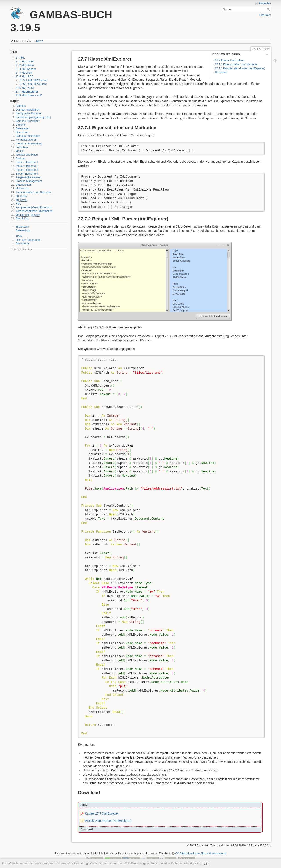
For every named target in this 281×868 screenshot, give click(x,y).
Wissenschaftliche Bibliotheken (34, 211)
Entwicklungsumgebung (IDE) (33, 117)
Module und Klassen (28, 215)
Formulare (22, 147)
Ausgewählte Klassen (28, 177)
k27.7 (40, 41)
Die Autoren (23, 244)
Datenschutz (23, 230)
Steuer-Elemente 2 (27, 166)
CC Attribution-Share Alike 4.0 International (201, 854)
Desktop (21, 159)
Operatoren (22, 132)
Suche (269, 9)
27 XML (20, 58)
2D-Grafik (21, 196)
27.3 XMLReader (26, 69)
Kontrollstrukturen (26, 140)
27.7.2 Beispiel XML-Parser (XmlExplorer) (240, 68)
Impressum (22, 227)
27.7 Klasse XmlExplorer (230, 60)
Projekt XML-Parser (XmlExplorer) (108, 821)
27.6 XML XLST (25, 88)
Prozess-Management (29, 181)
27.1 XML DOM (25, 62)
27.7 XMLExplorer (27, 92)
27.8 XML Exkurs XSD (29, 95)
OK (206, 864)
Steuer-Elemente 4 (27, 174)
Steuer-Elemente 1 (27, 162)
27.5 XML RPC (24, 77)
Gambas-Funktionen (28, 136)
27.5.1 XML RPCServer (34, 80)
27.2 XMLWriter (25, 65)
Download (221, 72)
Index (19, 236)
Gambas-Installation (28, 110)
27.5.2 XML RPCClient (33, 84)
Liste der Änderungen (28, 240)
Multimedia (22, 189)
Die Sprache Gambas (28, 113)
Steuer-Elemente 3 (27, 170)
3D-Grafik (21, 200)
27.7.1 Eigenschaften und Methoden (237, 64)
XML (18, 204)
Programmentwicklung (29, 144)
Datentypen (23, 128)
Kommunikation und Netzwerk (33, 192)
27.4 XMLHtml (24, 73)
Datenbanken (24, 185)
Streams (21, 125)
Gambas (21, 106)
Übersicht (265, 15)
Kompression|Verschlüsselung (34, 207)
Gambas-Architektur (28, 121)
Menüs (20, 151)
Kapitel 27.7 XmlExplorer (102, 813)
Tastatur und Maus (27, 155)
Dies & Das (22, 219)
